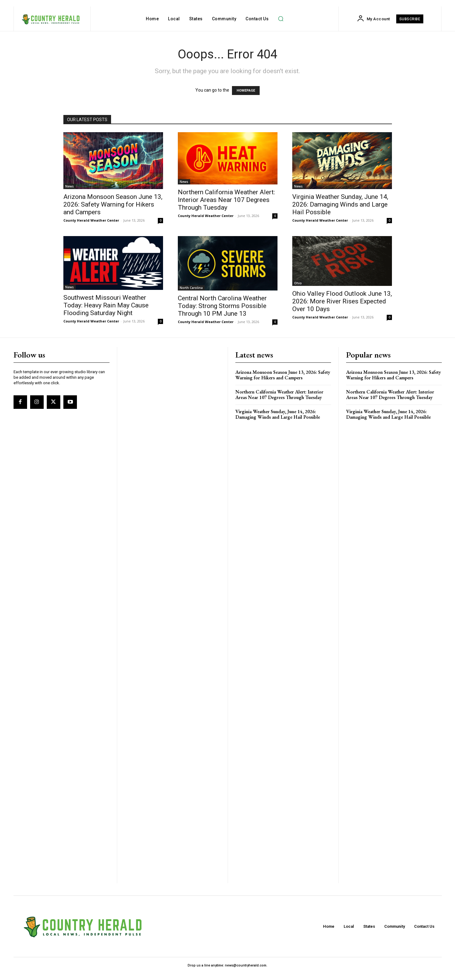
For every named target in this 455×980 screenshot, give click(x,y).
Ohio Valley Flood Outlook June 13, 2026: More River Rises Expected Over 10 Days (342, 301)
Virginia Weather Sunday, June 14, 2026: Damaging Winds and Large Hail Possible (340, 204)
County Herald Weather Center (91, 220)
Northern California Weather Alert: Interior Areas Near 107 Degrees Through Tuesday (226, 200)
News (70, 186)
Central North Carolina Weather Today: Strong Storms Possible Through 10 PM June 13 (222, 306)
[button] (281, 19)
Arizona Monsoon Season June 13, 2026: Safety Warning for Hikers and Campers (113, 204)
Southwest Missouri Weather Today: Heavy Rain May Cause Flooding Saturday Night (106, 305)
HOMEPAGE (246, 91)
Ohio (298, 283)
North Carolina (191, 288)
